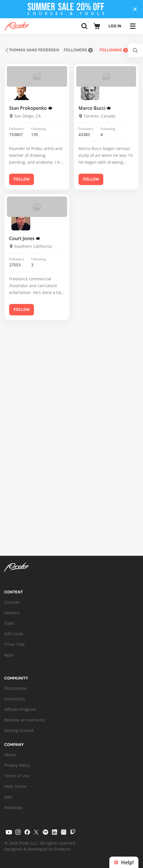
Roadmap (13, 807)
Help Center (16, 786)
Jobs (8, 797)
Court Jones (25, 238)
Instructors (15, 699)
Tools (9, 623)
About (10, 755)
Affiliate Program (20, 709)
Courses (12, 602)
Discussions (16, 688)
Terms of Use (17, 776)
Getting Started (19, 730)
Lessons (12, 613)
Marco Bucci (95, 108)
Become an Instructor (25, 720)
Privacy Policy (17, 765)
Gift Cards (14, 634)
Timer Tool (14, 644)
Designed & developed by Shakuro (37, 849)
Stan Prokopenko (31, 108)
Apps (9, 655)
